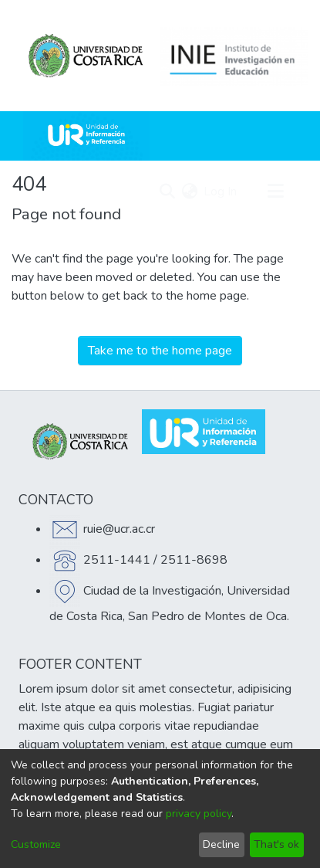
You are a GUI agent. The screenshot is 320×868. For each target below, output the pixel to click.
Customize (36, 844)
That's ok (276, 844)
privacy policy (199, 814)
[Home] (86, 136)
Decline (221, 844)
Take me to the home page (160, 351)
